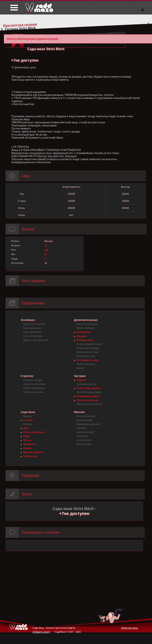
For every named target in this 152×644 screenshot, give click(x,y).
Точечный (82, 436)
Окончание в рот (86, 356)
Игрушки (81, 336)
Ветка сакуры (84, 444)
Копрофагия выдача (88, 396)
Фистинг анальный (87, 400)
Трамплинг (29, 444)
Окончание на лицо (87, 352)
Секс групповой (32, 332)
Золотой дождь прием (89, 392)
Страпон (81, 380)
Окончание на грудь (88, 348)
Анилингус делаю (87, 384)
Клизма (27, 448)
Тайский (81, 428)
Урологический (85, 432)
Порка (27, 436)
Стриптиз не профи (34, 384)
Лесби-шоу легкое (33, 392)
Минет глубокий (86, 328)
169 (46, 250)
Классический (84, 420)
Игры (26, 428)
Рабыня (28, 424)
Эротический (84, 440)
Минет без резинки (87, 324)
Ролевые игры (85, 340)
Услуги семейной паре (89, 344)
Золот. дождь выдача (89, 388)
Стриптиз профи (33, 380)
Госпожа (28, 420)
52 (46, 254)
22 (46, 246)
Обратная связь (129, 628)
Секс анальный (32, 328)
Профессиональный (88, 424)
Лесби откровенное (34, 388)
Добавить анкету (41, 632)
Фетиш (27, 440)
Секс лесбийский (33, 336)
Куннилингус (84, 332)
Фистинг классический (89, 404)
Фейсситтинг (30, 456)
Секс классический (34, 324)
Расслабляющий (86, 416)
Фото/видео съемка (88, 360)
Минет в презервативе (36, 340)
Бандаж (27, 416)
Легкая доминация (34, 432)
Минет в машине (86, 364)
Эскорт (80, 368)
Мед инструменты (33, 452)
